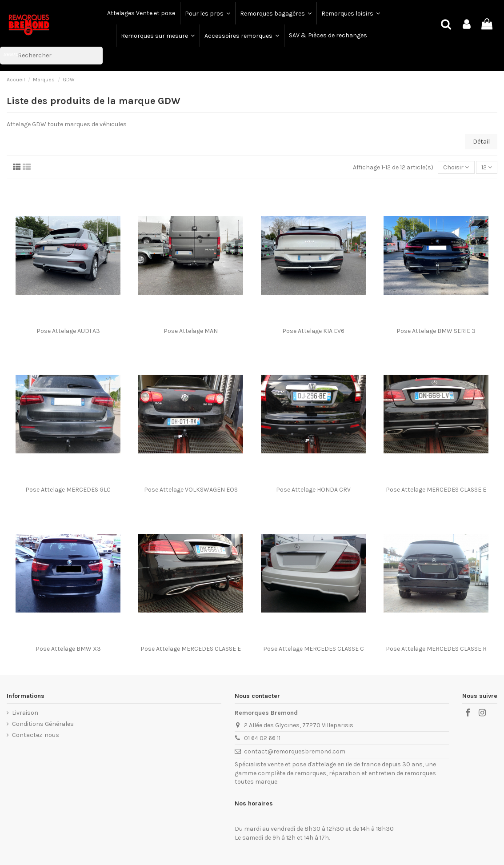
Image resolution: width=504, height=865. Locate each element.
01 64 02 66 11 (262, 738)
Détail (481, 142)
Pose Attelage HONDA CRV (313, 490)
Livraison (25, 713)
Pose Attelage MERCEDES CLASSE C (314, 649)
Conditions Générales (43, 724)
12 (487, 167)
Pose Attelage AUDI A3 (68, 331)
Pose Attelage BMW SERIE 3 (436, 331)
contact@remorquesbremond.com (295, 751)
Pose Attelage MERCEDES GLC (68, 490)
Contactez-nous (36, 735)
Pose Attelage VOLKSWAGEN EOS (191, 490)
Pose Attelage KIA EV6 (313, 331)
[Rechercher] (51, 56)
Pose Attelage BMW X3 (68, 649)
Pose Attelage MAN (191, 331)
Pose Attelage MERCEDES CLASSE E (436, 490)
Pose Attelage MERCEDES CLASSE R (436, 649)
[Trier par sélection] (456, 167)
